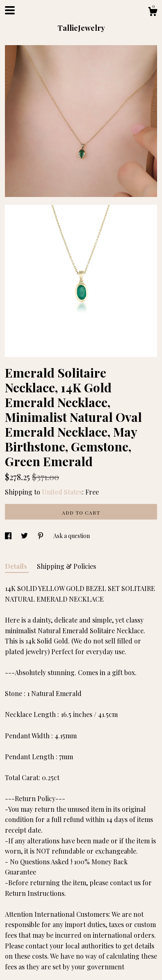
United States (62, 492)
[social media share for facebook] (9, 536)
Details (17, 566)
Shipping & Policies (66, 566)
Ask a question (72, 536)
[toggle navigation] (10, 10)
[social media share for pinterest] (41, 536)
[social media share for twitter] (25, 536)
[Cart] (153, 13)
